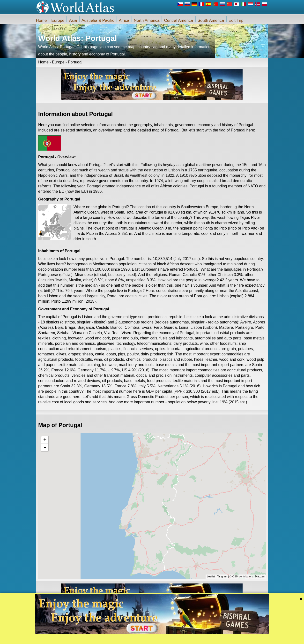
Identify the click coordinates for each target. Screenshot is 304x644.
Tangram (222, 576)
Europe (58, 20)
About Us (129, 639)
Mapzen (260, 576)
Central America (179, 20)
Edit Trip (236, 20)
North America (147, 20)
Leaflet (211, 576)
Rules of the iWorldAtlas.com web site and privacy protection (176, 639)
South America (211, 20)
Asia (73, 20)
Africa (124, 20)
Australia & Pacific (98, 20)
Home (41, 20)
